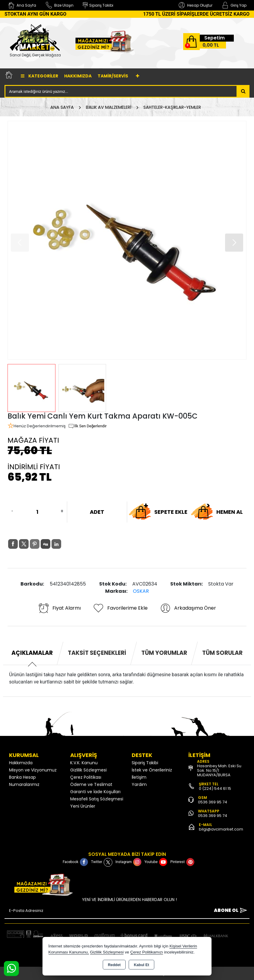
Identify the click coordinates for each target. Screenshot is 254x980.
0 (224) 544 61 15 (215, 788)
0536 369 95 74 (213, 802)
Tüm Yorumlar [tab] (164, 653)
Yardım (139, 784)
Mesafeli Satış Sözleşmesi (97, 799)
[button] (234, 243)
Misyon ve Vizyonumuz (33, 770)
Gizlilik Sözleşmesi (88, 770)
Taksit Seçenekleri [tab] (97, 653)
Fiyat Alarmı (59, 608)
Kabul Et (141, 965)
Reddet (114, 965)
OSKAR (141, 591)
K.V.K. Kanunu (84, 763)
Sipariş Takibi (145, 763)
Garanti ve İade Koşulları (95, 792)
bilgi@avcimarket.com (221, 829)
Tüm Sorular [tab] (222, 653)
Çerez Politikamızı (147, 952)
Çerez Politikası (86, 777)
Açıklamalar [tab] (32, 653)
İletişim (139, 777)
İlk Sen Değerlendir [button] (87, 426)
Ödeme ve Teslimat (91, 784)
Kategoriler (39, 76)
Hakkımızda (78, 76)
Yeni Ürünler (83, 806)
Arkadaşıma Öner (188, 608)
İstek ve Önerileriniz (152, 770)
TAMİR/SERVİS (113, 76)
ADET (97, 512)
